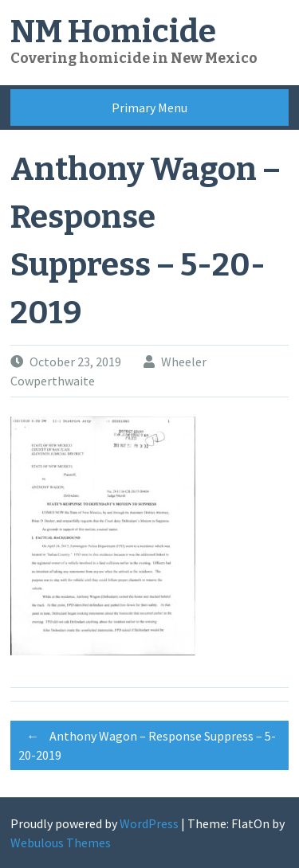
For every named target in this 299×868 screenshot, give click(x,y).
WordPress (149, 823)
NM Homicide (113, 32)
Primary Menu (149, 108)
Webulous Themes (61, 843)
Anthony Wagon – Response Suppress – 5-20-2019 (147, 743)
